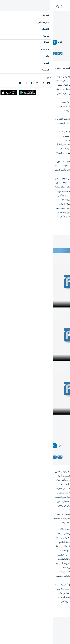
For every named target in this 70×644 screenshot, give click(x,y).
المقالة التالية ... (62, 623)
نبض (58, 22)
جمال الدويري (50, 53)
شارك (10, 42)
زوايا (63, 22)
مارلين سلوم (50, 457)
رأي (67, 22)
